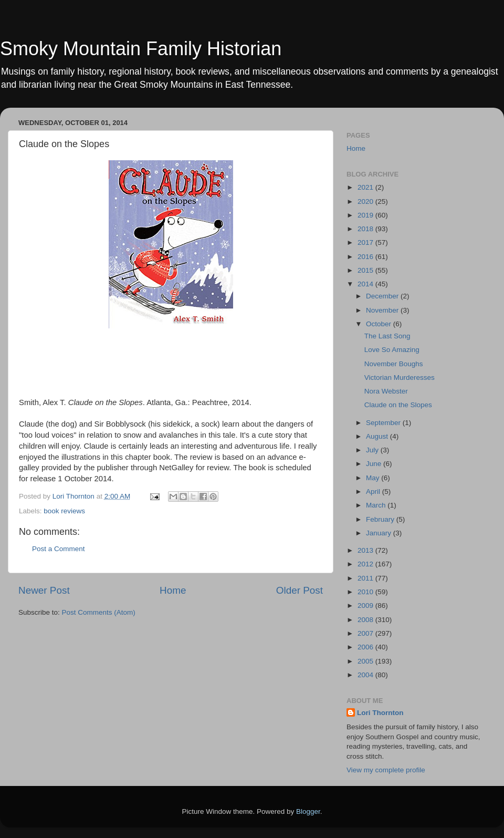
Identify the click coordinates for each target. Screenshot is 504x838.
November (383, 310)
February (381, 519)
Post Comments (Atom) (99, 612)
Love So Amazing (392, 350)
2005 (366, 661)
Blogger (308, 811)
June (375, 464)
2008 (366, 620)
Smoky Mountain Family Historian (141, 49)
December (383, 296)
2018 (366, 229)
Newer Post (44, 590)
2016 (366, 257)
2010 (366, 592)
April (374, 492)
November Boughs (394, 364)
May (374, 478)
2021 (366, 187)
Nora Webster (386, 391)
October (380, 324)
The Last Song (387, 336)
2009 (366, 606)
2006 (366, 647)
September (384, 423)
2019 (366, 215)
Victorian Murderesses (400, 377)
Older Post (300, 590)
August (378, 436)
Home (173, 590)
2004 (366, 675)
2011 (366, 578)
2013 (366, 550)
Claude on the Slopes (398, 405)
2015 (366, 270)
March (377, 505)
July (373, 450)
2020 (366, 201)
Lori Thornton (380, 713)
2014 (366, 284)
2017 (366, 242)
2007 (366, 633)
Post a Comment (59, 549)
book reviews (64, 511)
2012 (366, 564)
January (380, 533)
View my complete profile (386, 770)
